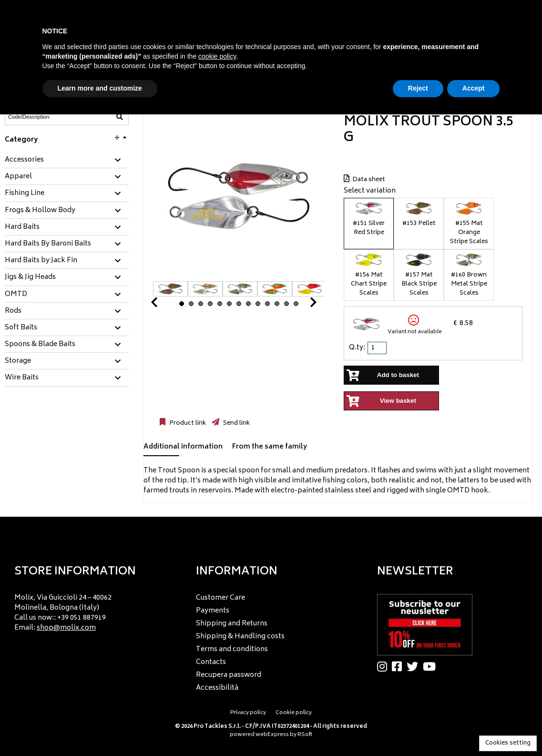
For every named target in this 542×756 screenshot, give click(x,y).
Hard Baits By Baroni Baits (48, 244)
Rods (13, 311)
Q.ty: (357, 348)
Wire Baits (22, 378)
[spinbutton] (378, 348)
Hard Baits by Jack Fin (41, 261)
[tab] (67, 160)
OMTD (16, 295)
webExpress (272, 735)
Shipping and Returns (232, 624)
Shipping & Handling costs (240, 637)
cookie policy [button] (217, 56)
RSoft (305, 735)
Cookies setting (508, 743)
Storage (18, 361)
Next (302, 305)
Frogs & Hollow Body (40, 211)
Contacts (211, 662)
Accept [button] (474, 88)
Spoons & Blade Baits (40, 345)
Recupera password (229, 675)
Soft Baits (21, 328)
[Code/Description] (43, 117)
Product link (187, 423)
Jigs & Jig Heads (30, 277)
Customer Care (220, 598)
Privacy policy (248, 713)
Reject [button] (418, 88)
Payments (213, 611)
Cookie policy (294, 713)
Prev (165, 305)
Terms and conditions (232, 649)
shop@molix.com (66, 628)
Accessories (24, 160)
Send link (236, 423)
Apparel (18, 177)
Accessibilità (217, 688)
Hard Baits (22, 227)
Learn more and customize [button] (100, 88)
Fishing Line (25, 194)
